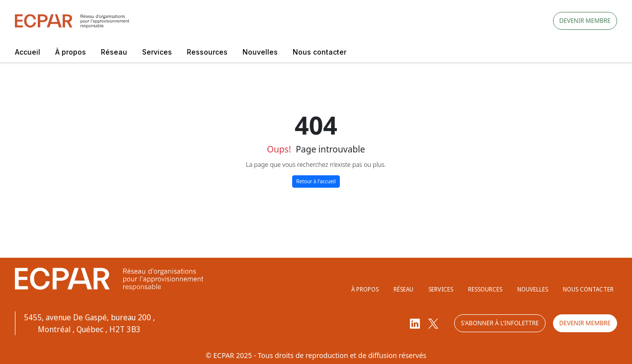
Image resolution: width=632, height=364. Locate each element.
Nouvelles (260, 52)
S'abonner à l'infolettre (500, 323)
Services (157, 52)
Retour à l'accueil (316, 181)
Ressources (207, 52)
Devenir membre (585, 21)
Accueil (28, 52)
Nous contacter (319, 52)
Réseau (114, 52)
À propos (71, 52)
